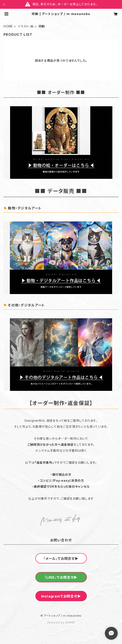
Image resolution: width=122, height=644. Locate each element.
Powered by (61, 622)
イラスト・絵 (26, 26)
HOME (8, 26)
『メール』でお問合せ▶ (61, 559)
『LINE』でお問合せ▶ (61, 577)
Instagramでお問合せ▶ (61, 596)
